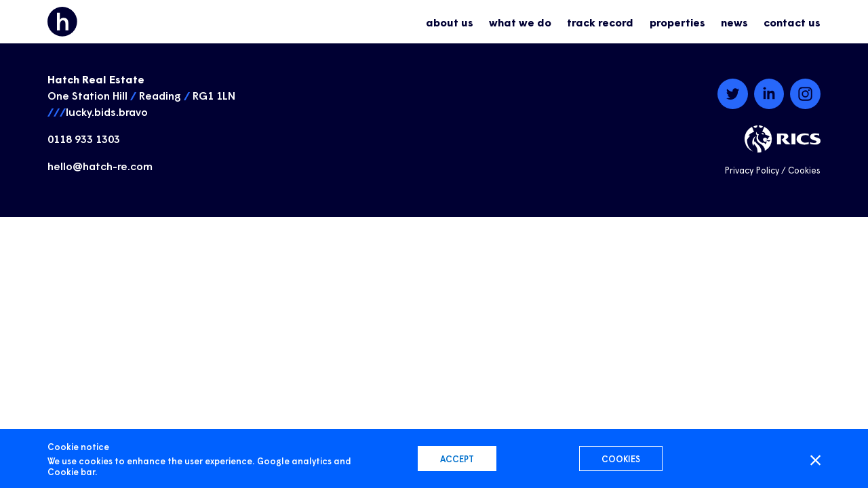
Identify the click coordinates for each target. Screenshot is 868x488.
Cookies (804, 170)
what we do (520, 22)
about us (450, 22)
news (734, 22)
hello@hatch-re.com (100, 165)
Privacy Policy (752, 170)
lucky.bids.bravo (107, 111)
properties (677, 22)
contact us (792, 22)
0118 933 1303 (84, 138)
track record (600, 22)
